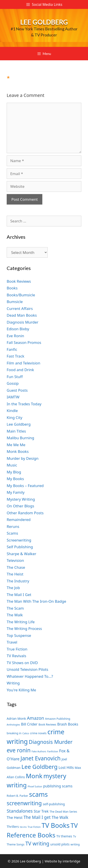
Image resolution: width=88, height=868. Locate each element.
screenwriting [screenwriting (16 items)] (24, 803)
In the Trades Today (24, 404)
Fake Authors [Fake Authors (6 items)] (39, 751)
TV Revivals (16, 656)
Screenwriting (19, 540)
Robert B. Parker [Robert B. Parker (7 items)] (17, 796)
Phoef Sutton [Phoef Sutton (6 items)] (35, 786)
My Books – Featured (25, 486)
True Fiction (17, 649)
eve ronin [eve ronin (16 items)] (19, 750)
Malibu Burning (20, 438)
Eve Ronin (15, 336)
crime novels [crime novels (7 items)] (38, 733)
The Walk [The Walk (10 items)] (60, 817)
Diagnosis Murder (23, 322)
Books (12, 288)
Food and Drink (20, 370)
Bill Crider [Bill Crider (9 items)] (29, 724)
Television (15, 560)
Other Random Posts (25, 513)
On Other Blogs (20, 506)
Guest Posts (17, 390)
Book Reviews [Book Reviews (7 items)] (47, 725)
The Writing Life (21, 622)
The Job (13, 588)
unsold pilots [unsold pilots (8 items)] (60, 844)
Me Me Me (16, 445)
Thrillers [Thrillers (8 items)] (13, 827)
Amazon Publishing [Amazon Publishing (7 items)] (58, 719)
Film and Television (24, 363)
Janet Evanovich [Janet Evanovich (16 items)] (41, 758)
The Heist (15, 574)
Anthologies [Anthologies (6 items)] (13, 725)
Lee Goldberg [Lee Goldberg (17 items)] (39, 767)
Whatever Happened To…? (30, 676)
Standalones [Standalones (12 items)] (20, 811)
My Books (15, 479)
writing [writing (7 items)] (75, 844)
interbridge (71, 861)
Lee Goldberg (44, 22)
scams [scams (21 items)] (39, 794)
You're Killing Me (21, 690)
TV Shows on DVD (22, 663)
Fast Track (15, 356)
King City (14, 417)
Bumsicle (15, 302)
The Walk (15, 615)
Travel (12, 642)
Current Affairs (20, 309)
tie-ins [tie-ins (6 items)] (23, 827)
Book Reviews (19, 281)
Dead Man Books (22, 315)
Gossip (13, 383)
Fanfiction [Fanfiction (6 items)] (53, 751)
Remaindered (19, 520)
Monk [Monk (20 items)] (34, 776)
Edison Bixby (18, 329)
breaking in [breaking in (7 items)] (14, 733)
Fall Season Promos (24, 342)
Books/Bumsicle (21, 295)
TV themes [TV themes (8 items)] (64, 836)
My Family (16, 492)
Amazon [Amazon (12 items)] (36, 718)
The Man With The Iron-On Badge (36, 601)
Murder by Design (23, 458)
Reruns (13, 526)
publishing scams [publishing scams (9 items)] (58, 786)
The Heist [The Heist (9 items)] (15, 818)
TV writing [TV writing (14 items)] (37, 844)
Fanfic (12, 349)
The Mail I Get (19, 595)
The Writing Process (24, 629)
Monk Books (18, 451)
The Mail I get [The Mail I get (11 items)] (37, 817)
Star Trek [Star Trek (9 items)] (41, 811)
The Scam (15, 608)
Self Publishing (20, 547)
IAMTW (13, 397)
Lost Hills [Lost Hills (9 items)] (66, 768)
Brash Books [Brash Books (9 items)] (68, 724)
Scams (12, 533)
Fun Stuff (15, 377)
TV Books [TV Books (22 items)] (56, 825)
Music (12, 465)
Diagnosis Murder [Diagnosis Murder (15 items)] (51, 742)
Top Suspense (19, 635)
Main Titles (16, 431)
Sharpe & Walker (21, 554)
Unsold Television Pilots (28, 669)
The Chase (16, 567)
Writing (13, 683)
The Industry (18, 581)
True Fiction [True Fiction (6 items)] (34, 827)
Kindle (12, 411)
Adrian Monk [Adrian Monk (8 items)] (16, 718)
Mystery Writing (21, 499)
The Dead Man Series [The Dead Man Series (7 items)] (63, 812)
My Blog (14, 472)
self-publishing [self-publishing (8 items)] (54, 804)
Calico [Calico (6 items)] (26, 733)
